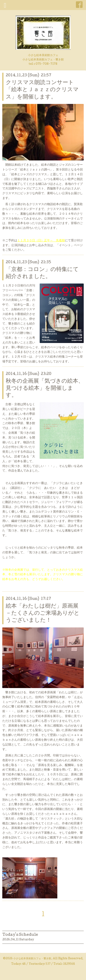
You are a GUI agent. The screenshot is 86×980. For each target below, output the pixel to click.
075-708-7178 (46, 64)
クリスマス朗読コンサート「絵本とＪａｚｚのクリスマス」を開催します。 (42, 90)
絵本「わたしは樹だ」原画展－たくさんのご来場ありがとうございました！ (43, 613)
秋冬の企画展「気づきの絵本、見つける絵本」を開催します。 (45, 388)
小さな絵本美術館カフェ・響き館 (32, 959)
